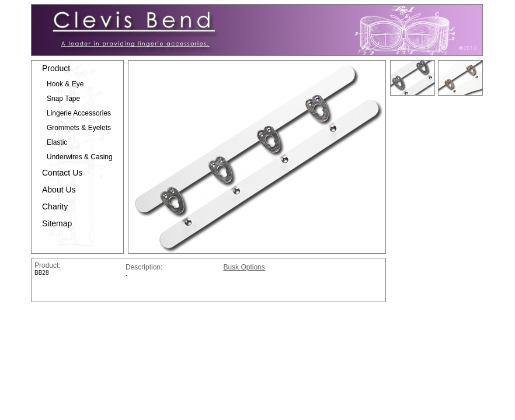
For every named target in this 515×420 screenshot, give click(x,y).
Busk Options (244, 267)
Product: (48, 265)
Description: (173, 267)
